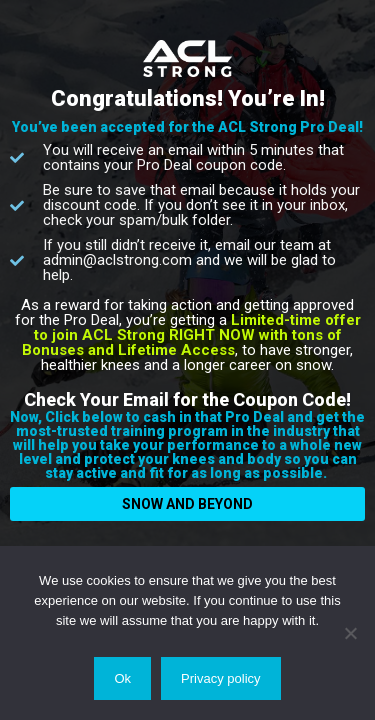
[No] (350, 633)
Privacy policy (220, 678)
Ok (122, 678)
